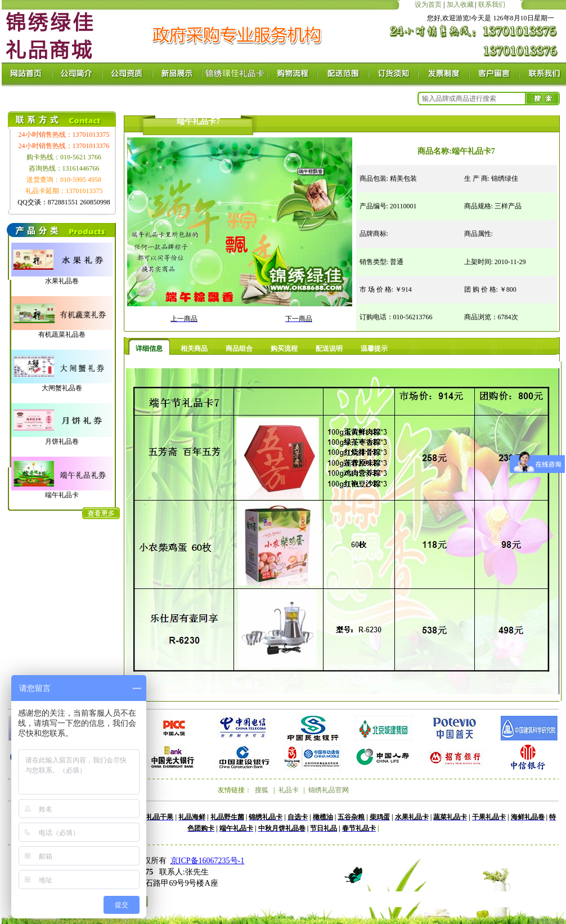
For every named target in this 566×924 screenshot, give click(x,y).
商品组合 (239, 349)
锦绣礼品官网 (329, 790)
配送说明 (329, 349)
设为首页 (428, 5)
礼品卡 (289, 790)
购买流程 (284, 349)
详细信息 (149, 349)
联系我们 (492, 5)
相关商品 (194, 349)
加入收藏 (460, 5)
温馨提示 (374, 349)
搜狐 (262, 790)
